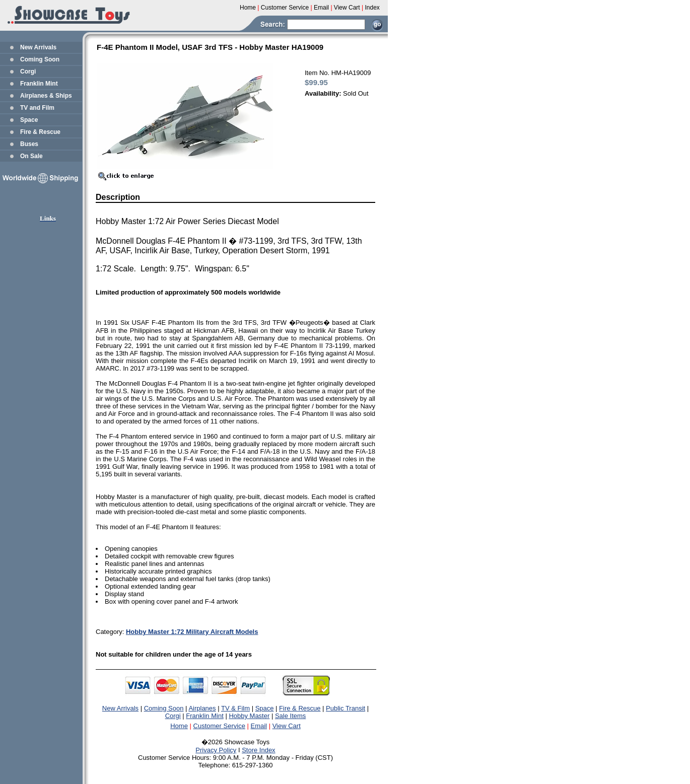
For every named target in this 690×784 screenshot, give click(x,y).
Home (179, 726)
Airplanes (202, 708)
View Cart (287, 726)
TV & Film (235, 708)
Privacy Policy (216, 750)
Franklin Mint (39, 84)
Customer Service (219, 726)
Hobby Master (249, 716)
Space (29, 120)
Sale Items (290, 716)
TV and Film (37, 108)
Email (259, 726)
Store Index (259, 750)
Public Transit (346, 708)
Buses (29, 144)
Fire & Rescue (40, 132)
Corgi (28, 72)
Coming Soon (40, 59)
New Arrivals (38, 47)
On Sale (31, 156)
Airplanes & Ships (46, 96)
